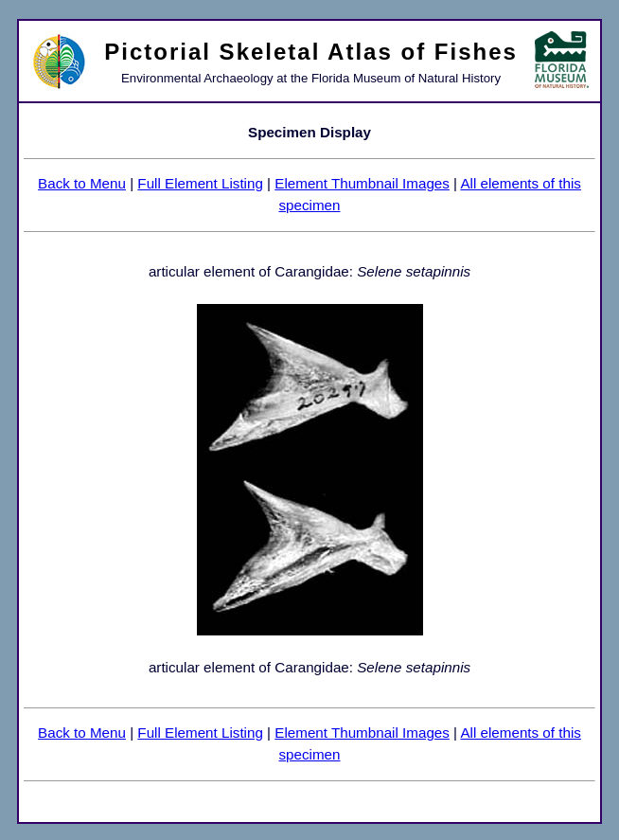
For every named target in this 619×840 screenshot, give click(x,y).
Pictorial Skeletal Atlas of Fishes (311, 52)
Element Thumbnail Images (362, 183)
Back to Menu (82, 183)
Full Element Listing (200, 183)
